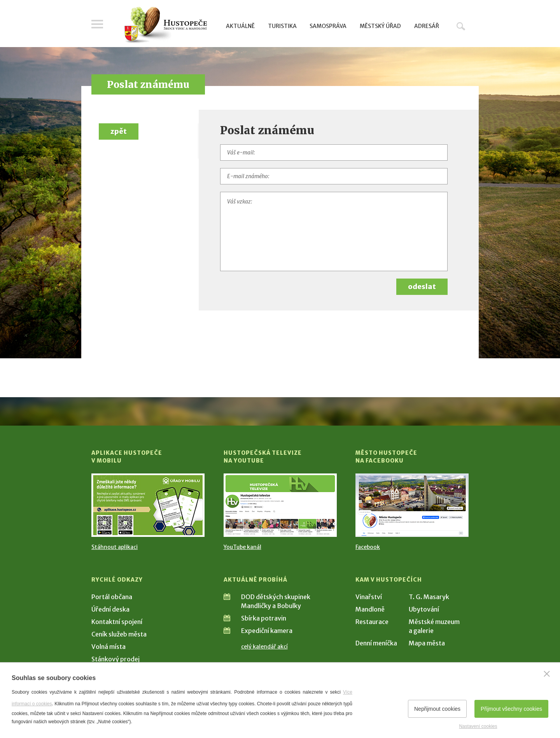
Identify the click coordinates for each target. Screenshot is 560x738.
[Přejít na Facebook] (412, 505)
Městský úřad (380, 26)
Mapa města (427, 643)
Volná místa (108, 647)
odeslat (422, 287)
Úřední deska (110, 609)
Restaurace (372, 622)
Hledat (461, 26)
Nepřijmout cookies (437, 709)
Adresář (427, 26)
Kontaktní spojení (117, 622)
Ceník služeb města (119, 634)
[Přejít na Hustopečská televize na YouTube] (280, 505)
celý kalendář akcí (264, 647)
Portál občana (112, 597)
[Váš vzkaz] (334, 231)
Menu (97, 24)
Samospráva (328, 26)
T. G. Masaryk (429, 597)
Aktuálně (240, 26)
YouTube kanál (242, 547)
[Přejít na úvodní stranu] (165, 25)
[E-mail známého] (334, 176)
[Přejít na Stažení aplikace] (148, 505)
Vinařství (369, 597)
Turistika (282, 26)
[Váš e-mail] (334, 153)
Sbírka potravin (264, 618)
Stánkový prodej (115, 659)
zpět (119, 131)
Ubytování (424, 609)
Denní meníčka (376, 643)
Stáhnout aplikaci (115, 547)
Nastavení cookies (478, 726)
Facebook (368, 547)
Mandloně (370, 609)
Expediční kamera (267, 631)
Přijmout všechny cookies (511, 709)
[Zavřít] (547, 674)
